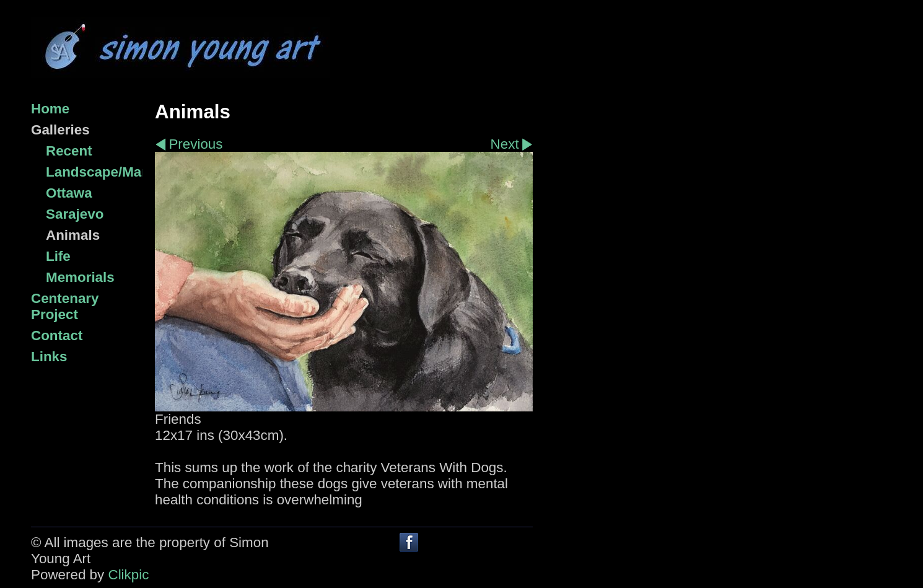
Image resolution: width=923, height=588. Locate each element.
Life (58, 256)
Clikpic (128, 575)
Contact (57, 336)
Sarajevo (75, 214)
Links (49, 357)
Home (50, 109)
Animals (73, 235)
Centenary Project (65, 306)
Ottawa (69, 193)
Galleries (60, 130)
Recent (69, 151)
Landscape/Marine (94, 172)
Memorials (80, 277)
